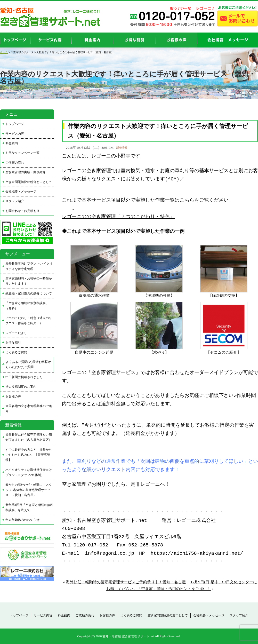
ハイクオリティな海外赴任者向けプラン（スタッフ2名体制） (29, 472)
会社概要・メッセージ (21, 192)
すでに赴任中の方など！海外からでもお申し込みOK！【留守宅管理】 (29, 455)
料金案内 (12, 143)
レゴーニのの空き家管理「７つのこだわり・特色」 (118, 217)
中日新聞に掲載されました (24, 377)
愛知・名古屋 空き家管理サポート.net (128, 636)
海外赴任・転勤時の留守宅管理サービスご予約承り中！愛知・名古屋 (126, 582)
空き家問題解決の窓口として (168, 615)
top (15, 40)
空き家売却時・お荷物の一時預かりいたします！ (29, 281)
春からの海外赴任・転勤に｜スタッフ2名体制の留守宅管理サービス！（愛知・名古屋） (29, 490)
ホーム (4, 52)
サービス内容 (15, 134)
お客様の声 (177, 40)
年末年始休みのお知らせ (22, 520)
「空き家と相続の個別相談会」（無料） (27, 306)
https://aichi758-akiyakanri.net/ (197, 554)
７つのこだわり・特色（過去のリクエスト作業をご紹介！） (29, 321)
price (92, 40)
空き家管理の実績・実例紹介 (26, 172)
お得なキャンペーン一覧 (22, 153)
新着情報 (122, 148)
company (228, 40)
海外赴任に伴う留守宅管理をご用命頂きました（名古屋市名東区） (29, 437)
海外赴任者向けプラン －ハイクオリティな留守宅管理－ (29, 266)
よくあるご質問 (16, 352)
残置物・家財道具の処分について (29, 293)
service (51, 40)
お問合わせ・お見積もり (22, 211)
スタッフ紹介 (15, 201)
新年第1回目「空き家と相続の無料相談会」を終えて (29, 507)
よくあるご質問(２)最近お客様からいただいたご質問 (28, 364)
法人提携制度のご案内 (21, 387)
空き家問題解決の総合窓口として (29, 182)
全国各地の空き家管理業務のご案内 (29, 409)
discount (135, 40)
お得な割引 (13, 343)
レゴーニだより (16, 333)
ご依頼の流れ (15, 163)
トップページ (15, 124)
